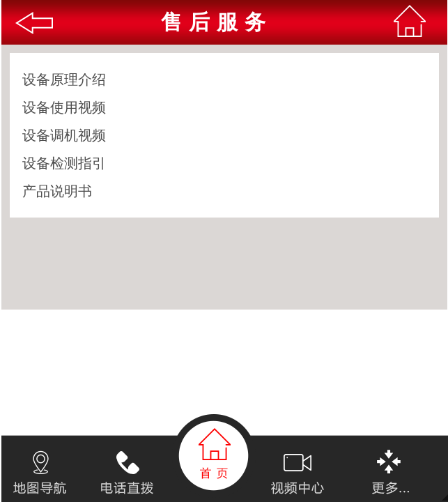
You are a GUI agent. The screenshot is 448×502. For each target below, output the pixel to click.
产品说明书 (57, 191)
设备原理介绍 (64, 79)
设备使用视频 (64, 107)
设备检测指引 (64, 163)
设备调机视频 (64, 135)
